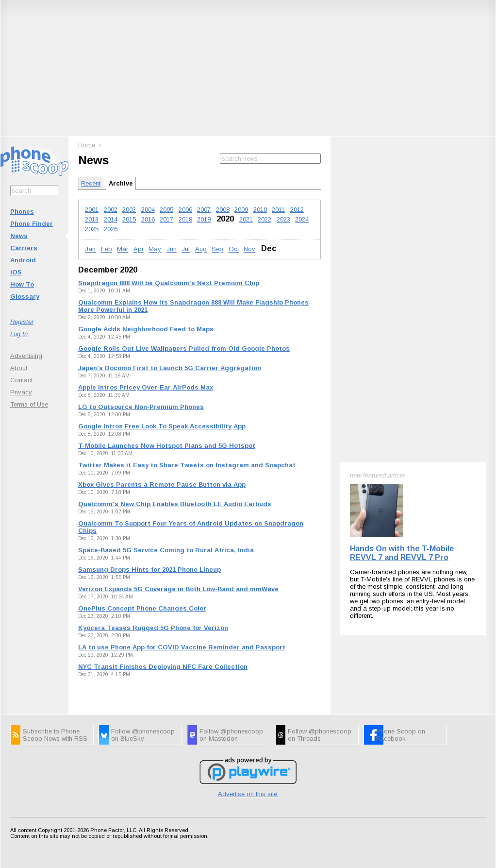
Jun (172, 249)
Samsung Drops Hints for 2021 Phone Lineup (149, 570)
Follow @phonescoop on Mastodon (231, 735)
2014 (111, 220)
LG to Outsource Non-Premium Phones (141, 407)
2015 (129, 220)
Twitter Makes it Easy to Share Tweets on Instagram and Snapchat (187, 465)
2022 (265, 220)
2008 (223, 210)
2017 (166, 220)
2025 (92, 229)
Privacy (21, 392)
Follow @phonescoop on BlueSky (143, 735)
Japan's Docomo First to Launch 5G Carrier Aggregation (170, 368)
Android (23, 260)
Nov (249, 249)
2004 (148, 210)
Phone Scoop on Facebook (401, 735)
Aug (201, 249)
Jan (90, 249)
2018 (185, 220)
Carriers (24, 248)
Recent (91, 183)
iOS (16, 272)
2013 (92, 220)
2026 (111, 229)
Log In (19, 334)
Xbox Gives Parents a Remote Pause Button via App (162, 485)
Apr (139, 249)
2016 (148, 220)
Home (87, 145)
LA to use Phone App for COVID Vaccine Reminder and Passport (182, 647)
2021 (246, 220)
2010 (260, 210)
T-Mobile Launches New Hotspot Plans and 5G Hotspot (167, 446)
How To (22, 284)
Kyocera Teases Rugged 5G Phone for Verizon (153, 628)
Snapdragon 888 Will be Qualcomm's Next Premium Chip (169, 283)
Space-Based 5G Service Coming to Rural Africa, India (166, 550)
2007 (204, 210)
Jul (186, 249)
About (19, 368)
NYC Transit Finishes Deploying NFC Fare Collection (163, 667)
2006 (185, 210)
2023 (283, 220)
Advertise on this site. (248, 794)
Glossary (25, 297)
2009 (241, 210)
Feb (107, 249)
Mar (123, 249)
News (19, 236)
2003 (129, 210)
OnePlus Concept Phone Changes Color (142, 608)
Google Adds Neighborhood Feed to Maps (146, 329)
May (155, 249)
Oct (234, 249)
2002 (111, 210)
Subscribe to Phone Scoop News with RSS (55, 735)
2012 (297, 210)
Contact (21, 380)
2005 (166, 210)
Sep (217, 249)
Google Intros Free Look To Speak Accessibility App (162, 426)
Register (22, 322)
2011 (278, 210)
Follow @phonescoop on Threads (320, 735)
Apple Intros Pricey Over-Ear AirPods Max (146, 387)
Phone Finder (32, 224)
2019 (204, 220)
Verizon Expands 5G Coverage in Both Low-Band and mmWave (178, 589)
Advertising (26, 356)
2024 (302, 220)
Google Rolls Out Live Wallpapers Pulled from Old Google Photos (184, 349)
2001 (92, 210)
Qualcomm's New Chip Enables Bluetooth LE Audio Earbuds (175, 504)
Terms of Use (29, 404)
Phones (22, 212)
